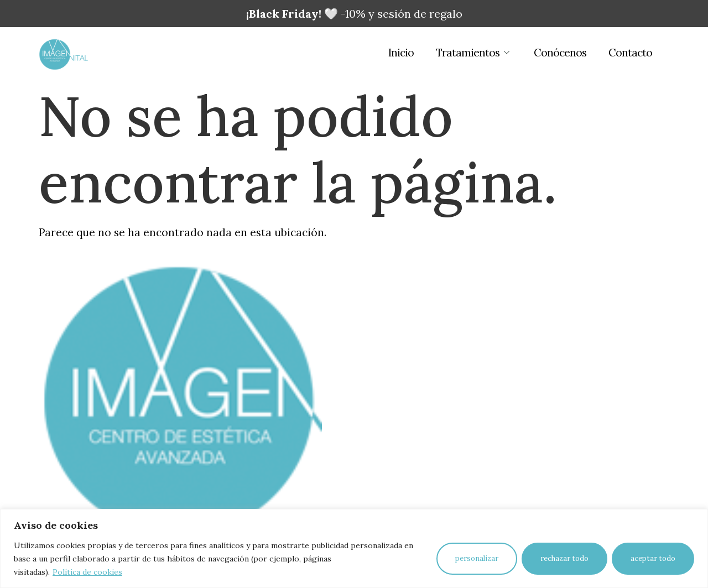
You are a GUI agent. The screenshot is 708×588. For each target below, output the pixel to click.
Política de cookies (87, 572)
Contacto (630, 53)
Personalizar (477, 558)
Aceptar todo (653, 558)
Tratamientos (474, 53)
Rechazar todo (564, 558)
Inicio (401, 53)
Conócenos (560, 53)
